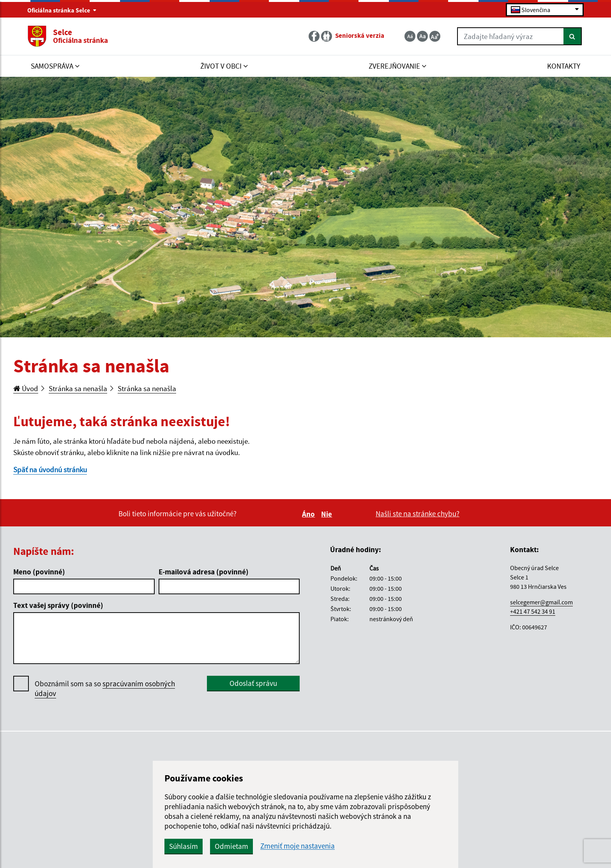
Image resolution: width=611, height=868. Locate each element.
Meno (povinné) (39, 572)
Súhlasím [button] (184, 846)
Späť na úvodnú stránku (50, 469)
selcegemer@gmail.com (541, 602)
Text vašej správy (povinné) (58, 605)
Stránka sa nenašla (78, 388)
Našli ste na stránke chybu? (418, 514)
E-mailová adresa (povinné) (204, 572)
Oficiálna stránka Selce (62, 10)
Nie (328, 514)
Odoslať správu (253, 683)
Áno (310, 514)
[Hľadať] (573, 36)
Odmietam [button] (231, 846)
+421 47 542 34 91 (533, 611)
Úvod (26, 388)
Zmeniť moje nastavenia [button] (298, 846)
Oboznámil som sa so (105, 689)
